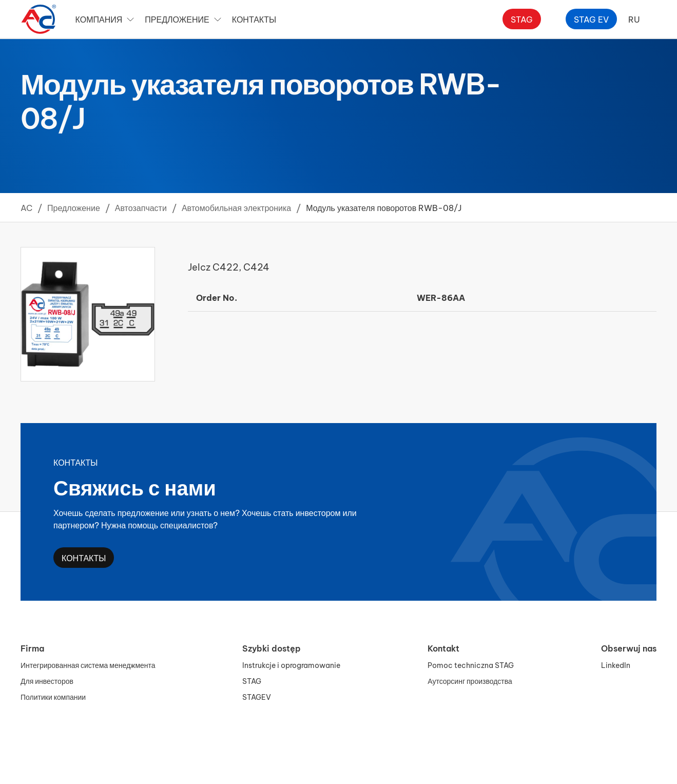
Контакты (254, 19)
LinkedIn (616, 665)
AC (26, 207)
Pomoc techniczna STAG (471, 665)
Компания (106, 19)
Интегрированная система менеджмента (88, 665)
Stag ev (591, 19)
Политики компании (53, 696)
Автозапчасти (141, 207)
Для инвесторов (47, 681)
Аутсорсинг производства (470, 681)
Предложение (184, 19)
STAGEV (257, 696)
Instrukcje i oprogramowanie (291, 665)
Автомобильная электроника (236, 207)
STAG (252, 681)
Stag (522, 19)
